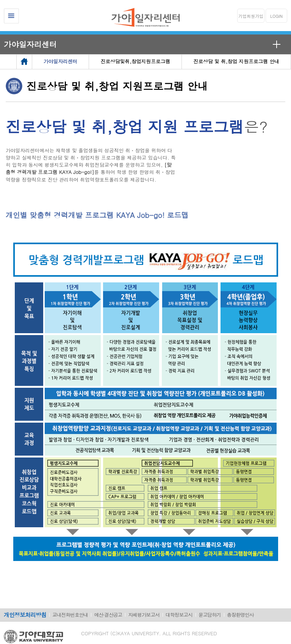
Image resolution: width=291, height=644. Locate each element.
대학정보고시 (179, 615)
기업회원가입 (251, 16)
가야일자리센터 (30, 44)
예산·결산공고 (108, 615)
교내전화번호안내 (70, 615)
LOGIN (276, 16)
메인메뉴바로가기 (0, 0)
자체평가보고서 (144, 615)
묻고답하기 (210, 615)
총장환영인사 (240, 615)
